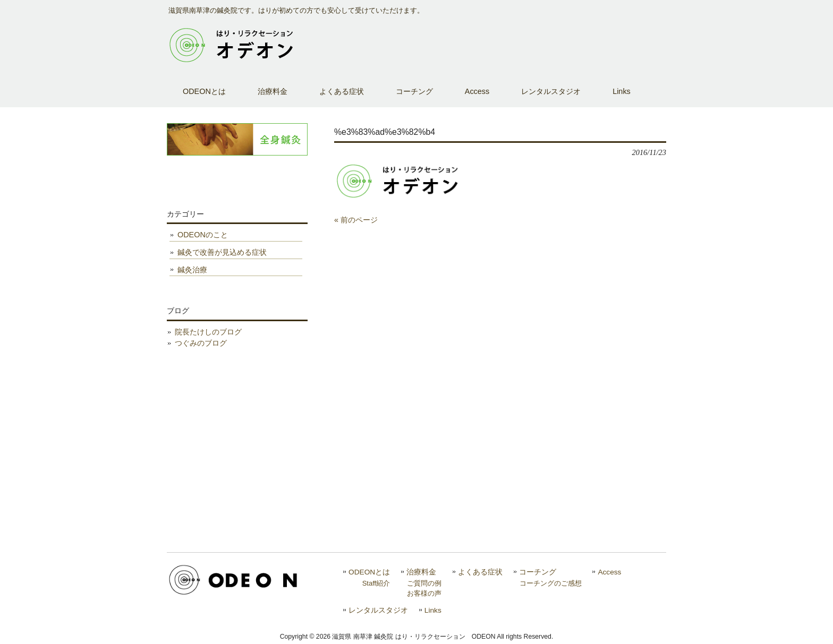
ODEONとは (369, 572)
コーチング (538, 572)
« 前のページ (356, 220)
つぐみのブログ (201, 343)
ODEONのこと (203, 235)
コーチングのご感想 (551, 583)
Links (433, 610)
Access (609, 572)
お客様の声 (424, 593)
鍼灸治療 (192, 270)
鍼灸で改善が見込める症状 (222, 252)
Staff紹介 (376, 583)
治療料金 (421, 572)
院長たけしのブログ (208, 332)
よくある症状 (480, 572)
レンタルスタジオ (378, 610)
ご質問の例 (424, 583)
